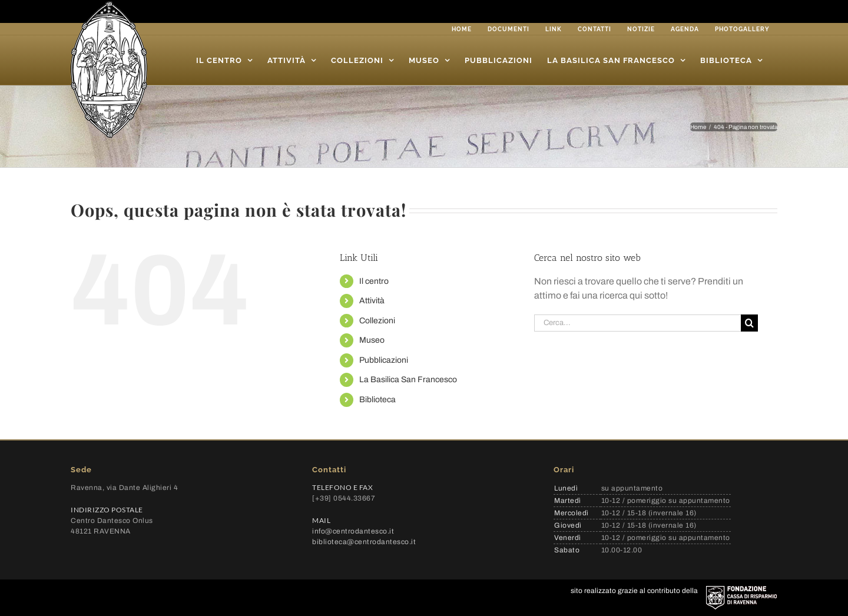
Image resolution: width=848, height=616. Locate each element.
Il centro (374, 281)
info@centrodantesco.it (353, 531)
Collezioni (377, 321)
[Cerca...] (637, 323)
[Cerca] (749, 323)
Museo (372, 340)
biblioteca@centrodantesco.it (364, 542)
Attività (372, 301)
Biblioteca (377, 400)
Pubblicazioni (384, 360)
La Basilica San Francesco (408, 380)
